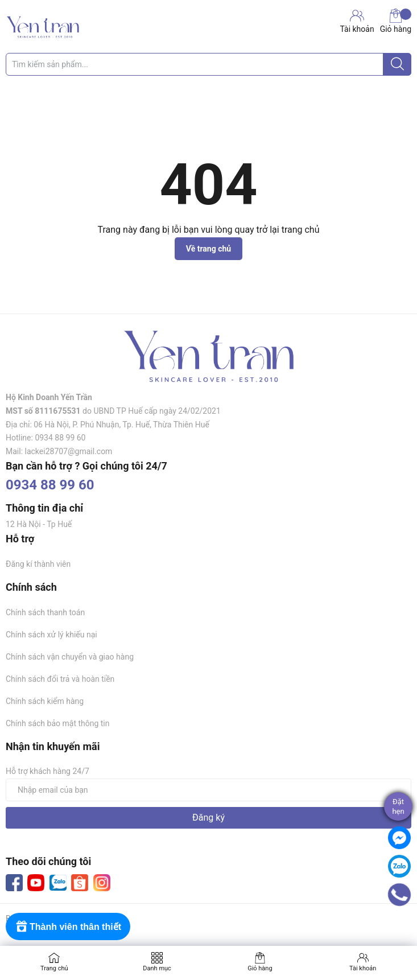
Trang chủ (54, 968)
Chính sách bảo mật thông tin (58, 723)
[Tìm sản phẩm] (208, 64)
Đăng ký (208, 818)
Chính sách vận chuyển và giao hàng (70, 657)
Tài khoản (363, 968)
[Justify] (397, 64)
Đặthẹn (398, 806)
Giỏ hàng (396, 21)
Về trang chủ (208, 249)
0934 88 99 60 (50, 485)
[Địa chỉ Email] (208, 790)
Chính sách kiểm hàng (45, 701)
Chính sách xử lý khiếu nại (51, 635)
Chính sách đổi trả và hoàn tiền (60, 679)
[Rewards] (68, 927)
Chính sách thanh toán (45, 612)
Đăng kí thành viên (38, 564)
